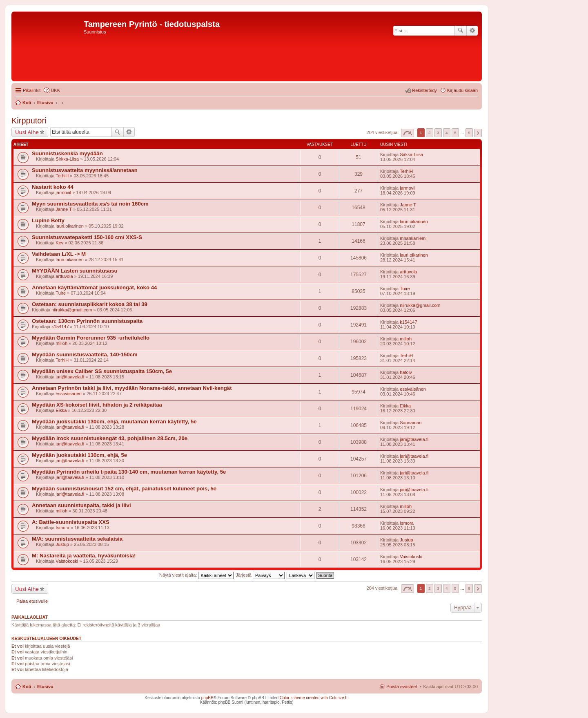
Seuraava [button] (478, 133)
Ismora (62, 528)
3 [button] (438, 133)
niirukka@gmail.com (72, 310)
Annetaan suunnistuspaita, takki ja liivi (81, 505)
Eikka (61, 410)
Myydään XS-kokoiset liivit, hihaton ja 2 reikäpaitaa (97, 405)
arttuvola (64, 276)
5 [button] (455, 133)
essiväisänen (69, 394)
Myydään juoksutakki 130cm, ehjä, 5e (79, 455)
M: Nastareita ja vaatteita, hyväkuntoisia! (84, 556)
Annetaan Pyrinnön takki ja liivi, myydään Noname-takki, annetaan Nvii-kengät (132, 388)
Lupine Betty (48, 220)
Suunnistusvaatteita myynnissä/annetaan (85, 170)
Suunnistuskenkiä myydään (67, 153)
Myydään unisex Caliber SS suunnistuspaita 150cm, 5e (102, 371)
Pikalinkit (32, 90)
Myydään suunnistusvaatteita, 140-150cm (85, 355)
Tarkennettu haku (472, 31)
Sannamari (411, 423)
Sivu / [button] (408, 133)
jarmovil (63, 192)
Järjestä (260, 575)
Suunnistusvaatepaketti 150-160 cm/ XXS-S (87, 237)
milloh (61, 343)
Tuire (61, 293)
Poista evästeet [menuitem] (402, 687)
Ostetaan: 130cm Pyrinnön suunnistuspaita (87, 321)
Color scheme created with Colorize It (314, 698)
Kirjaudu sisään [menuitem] (462, 90)
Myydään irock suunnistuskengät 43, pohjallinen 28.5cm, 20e (110, 438)
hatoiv (406, 372)
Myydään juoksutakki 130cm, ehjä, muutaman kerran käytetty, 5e (114, 422)
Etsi (461, 31)
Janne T (64, 209)
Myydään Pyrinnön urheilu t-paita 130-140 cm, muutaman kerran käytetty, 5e (129, 472)
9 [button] (469, 133)
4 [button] (447, 133)
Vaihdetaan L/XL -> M (59, 254)
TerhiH (62, 176)
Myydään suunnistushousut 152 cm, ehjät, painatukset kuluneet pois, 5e (124, 489)
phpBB (207, 698)
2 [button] (430, 133)
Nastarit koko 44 (53, 187)
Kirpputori (29, 121)
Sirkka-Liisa (67, 159)
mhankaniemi (413, 238)
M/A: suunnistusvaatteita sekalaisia (77, 539)
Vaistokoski (67, 561)
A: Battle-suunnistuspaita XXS (71, 522)
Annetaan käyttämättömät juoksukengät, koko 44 (94, 287)
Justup (62, 544)
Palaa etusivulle (32, 601)
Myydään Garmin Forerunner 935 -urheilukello (91, 338)
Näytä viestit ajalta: (196, 575)
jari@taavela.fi (70, 377)
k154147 (60, 327)
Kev (59, 243)
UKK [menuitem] (55, 90)
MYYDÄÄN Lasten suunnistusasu (75, 271)
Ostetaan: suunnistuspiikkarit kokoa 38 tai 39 (90, 304)
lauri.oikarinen (69, 226)
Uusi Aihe (27, 132)
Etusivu (45, 687)
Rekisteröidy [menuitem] (424, 90)
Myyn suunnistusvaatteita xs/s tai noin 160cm (90, 204)
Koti (27, 687)
